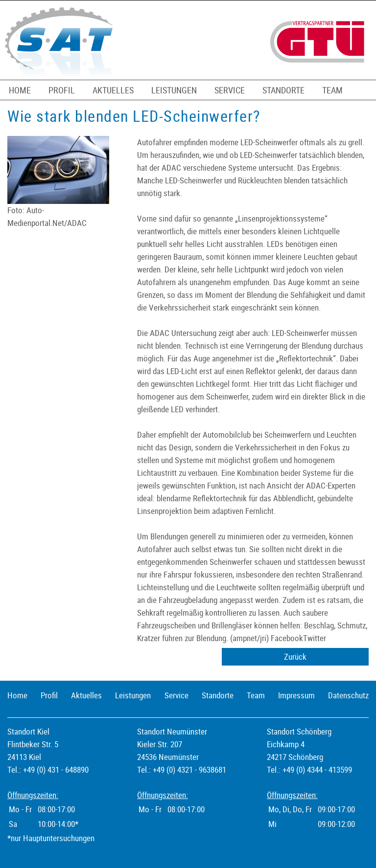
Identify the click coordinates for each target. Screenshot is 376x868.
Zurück (295, 657)
